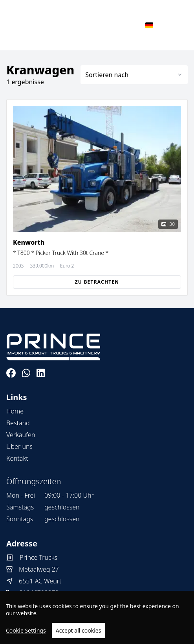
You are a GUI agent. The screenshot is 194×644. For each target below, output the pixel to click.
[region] (97, 617)
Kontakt (17, 458)
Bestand (18, 423)
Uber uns (19, 447)
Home (15, 411)
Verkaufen (21, 435)
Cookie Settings (26, 630)
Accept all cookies (79, 630)
